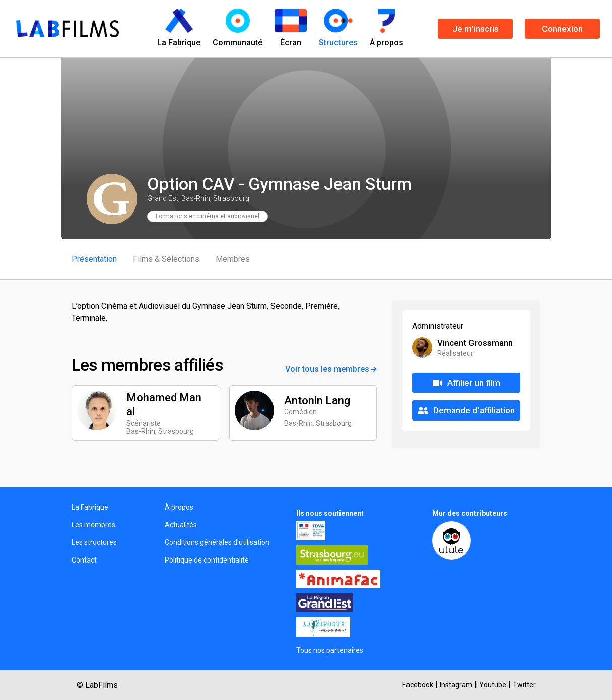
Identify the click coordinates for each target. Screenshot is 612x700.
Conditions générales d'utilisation (217, 542)
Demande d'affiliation (466, 410)
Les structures (94, 542)
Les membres (93, 525)
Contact (84, 560)
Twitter (524, 685)
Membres (233, 259)
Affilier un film (466, 383)
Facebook (418, 685)
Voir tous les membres (331, 369)
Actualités (181, 525)
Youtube (493, 685)
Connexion (562, 29)
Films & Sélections (166, 259)
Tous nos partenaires (330, 650)
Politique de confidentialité (207, 560)
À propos (179, 507)
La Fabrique (90, 507)
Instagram (456, 685)
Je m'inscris (475, 29)
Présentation (94, 259)
